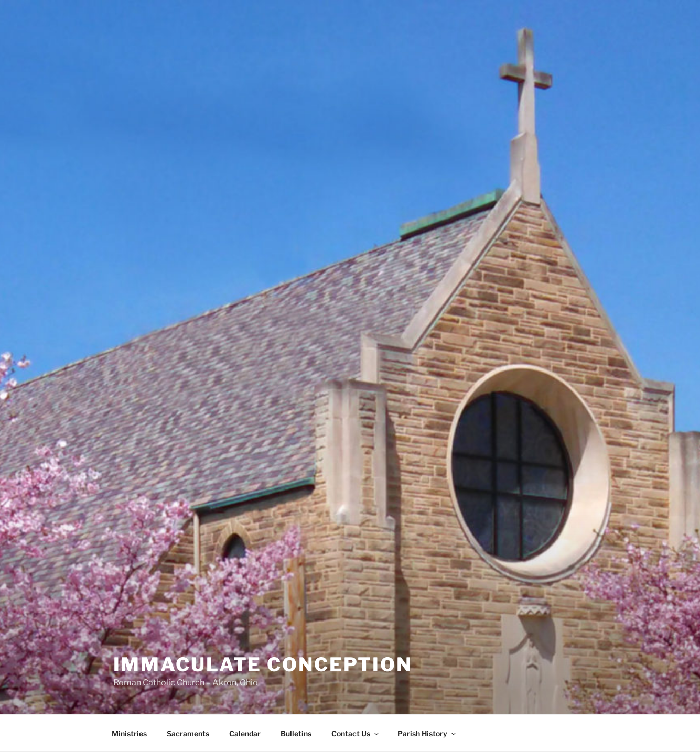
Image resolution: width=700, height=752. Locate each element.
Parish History (427, 733)
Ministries (129, 733)
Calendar (245, 733)
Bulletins (296, 733)
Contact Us (356, 733)
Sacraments (188, 733)
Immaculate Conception (263, 664)
